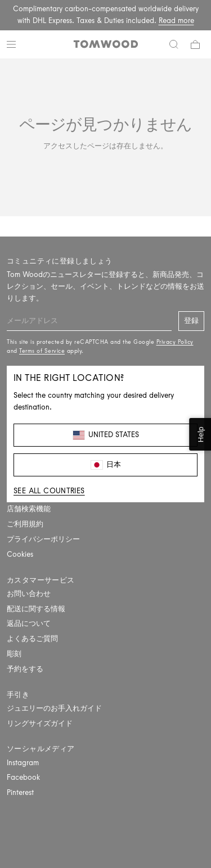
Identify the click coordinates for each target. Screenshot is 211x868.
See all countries (49, 491)
